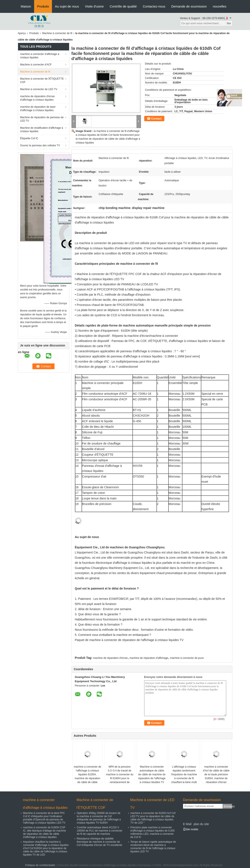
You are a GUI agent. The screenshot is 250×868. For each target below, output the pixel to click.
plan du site (201, 824)
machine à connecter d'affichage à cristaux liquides (40, 56)
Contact (156, 119)
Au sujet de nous (67, 6)
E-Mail (187, 824)
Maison (26, 6)
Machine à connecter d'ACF (36, 65)
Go (229, 23)
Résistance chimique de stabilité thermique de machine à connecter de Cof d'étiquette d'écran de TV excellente (100, 842)
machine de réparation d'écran (110, 658)
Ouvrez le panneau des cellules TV (40, 145)
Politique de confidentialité (40, 865)
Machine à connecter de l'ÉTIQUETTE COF (42, 80)
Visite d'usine (94, 6)
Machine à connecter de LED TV (39, 89)
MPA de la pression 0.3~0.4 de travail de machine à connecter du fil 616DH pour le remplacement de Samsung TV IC (120, 776)
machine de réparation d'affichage (149, 658)
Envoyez (228, 806)
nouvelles (219, 6)
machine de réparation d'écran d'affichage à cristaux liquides (38, 98)
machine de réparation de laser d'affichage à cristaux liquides (38, 109)
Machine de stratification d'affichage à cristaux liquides (42, 130)
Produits (43, 6)
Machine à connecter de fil (57, 33)
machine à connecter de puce (187, 658)
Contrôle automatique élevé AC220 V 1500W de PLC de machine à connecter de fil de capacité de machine (100, 831)
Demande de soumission (189, 6)
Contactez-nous (154, 6)
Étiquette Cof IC (29, 138)
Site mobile (191, 829)
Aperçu (22, 33)
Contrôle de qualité (123, 6)
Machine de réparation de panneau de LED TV (42, 119)
